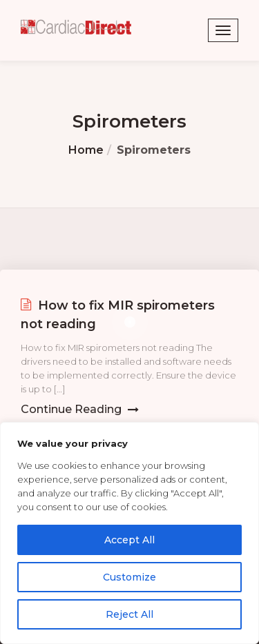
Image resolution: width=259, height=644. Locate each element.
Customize (129, 577)
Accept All (129, 540)
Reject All (129, 614)
